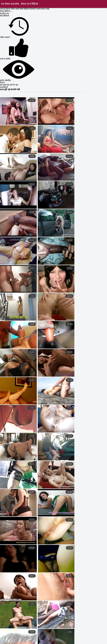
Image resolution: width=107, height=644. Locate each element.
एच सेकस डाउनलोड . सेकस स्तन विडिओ (20, 4)
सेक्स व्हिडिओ (5, 11)
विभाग (2, 83)
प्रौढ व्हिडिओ (4, 16)
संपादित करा (5, 14)
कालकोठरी (4, 87)
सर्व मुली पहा (5, 85)
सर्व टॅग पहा (14, 85)
